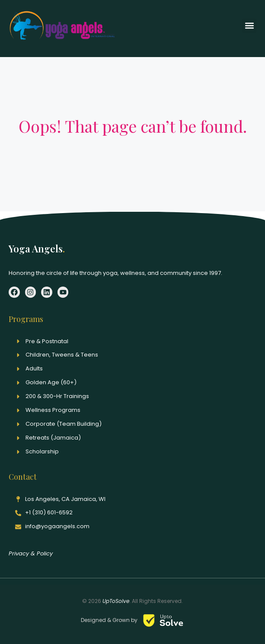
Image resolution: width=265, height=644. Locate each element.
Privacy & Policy (31, 553)
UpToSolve (116, 601)
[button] (249, 26)
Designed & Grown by (110, 620)
